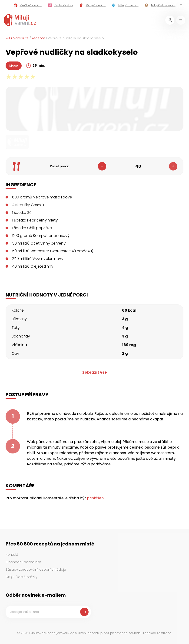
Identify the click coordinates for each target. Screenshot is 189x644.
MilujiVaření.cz (17, 38)
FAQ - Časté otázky (22, 577)
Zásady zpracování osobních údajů (36, 569)
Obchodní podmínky (23, 562)
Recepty (38, 38)
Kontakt (12, 555)
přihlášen (95, 498)
